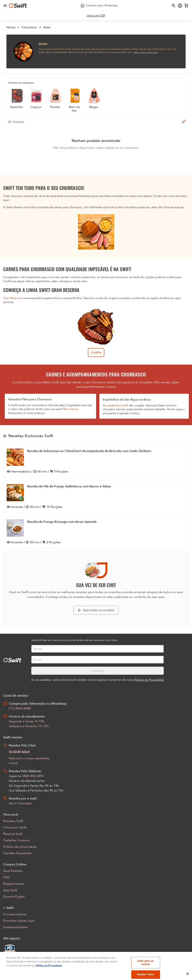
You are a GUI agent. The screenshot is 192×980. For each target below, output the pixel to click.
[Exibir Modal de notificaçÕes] (6, 963)
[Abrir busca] (174, 6)
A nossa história (15, 914)
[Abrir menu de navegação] (5, 6)
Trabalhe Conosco (17, 840)
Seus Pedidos (13, 871)
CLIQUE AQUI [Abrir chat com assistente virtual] (19, 752)
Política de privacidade (20, 847)
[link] (96, 16)
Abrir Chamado (20, 803)
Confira (96, 353)
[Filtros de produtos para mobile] (183, 122)
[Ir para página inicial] (18, 6)
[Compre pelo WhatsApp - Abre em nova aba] (99, 6)
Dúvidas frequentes (17, 853)
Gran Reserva (12, 298)
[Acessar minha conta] (180, 6)
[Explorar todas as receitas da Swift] (96, 610)
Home (11, 27)
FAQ (6, 877)
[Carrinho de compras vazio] (186, 6)
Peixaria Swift (13, 834)
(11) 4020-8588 (20, 708)
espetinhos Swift (118, 405)
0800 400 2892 (33, 776)
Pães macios (71, 409)
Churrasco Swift (15, 827)
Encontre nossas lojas (19, 921)
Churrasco (29, 27)
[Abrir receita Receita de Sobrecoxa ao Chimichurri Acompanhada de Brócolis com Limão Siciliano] (96, 461)
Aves (47, 27)
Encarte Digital (14, 897)
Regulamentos (14, 884)
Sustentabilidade (15, 927)
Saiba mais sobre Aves (146, 52)
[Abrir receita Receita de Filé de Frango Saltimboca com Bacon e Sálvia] (96, 497)
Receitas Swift (13, 821)
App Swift (10, 890)
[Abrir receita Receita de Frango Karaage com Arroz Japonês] (96, 532)
